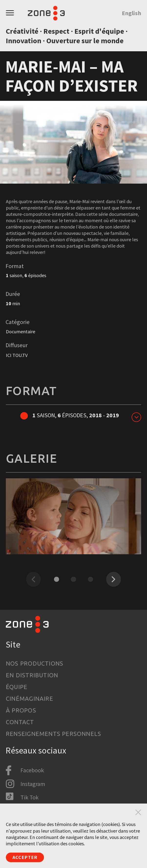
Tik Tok (30, 797)
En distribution (32, 675)
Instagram (33, 784)
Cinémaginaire (30, 699)
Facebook (32, 770)
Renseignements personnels (53, 734)
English (131, 13)
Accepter (25, 857)
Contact (20, 722)
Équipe (17, 687)
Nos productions (35, 664)
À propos (21, 710)
